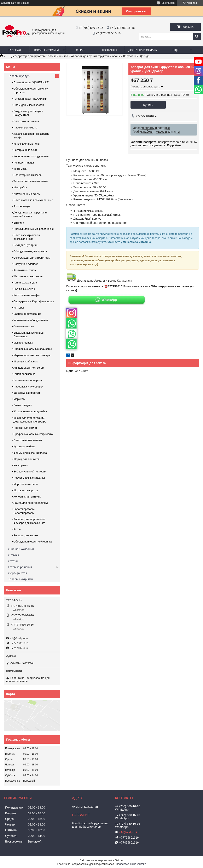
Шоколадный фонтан (27, 393)
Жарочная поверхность (28, 276)
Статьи (13, 561)
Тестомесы (20, 169)
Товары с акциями (21, 579)
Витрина (19, 223)
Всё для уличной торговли (30, 472)
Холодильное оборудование (31, 156)
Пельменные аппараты (28, 380)
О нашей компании (21, 549)
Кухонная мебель (24, 446)
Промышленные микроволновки (34, 229)
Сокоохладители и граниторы (32, 258)
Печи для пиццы (24, 163)
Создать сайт (9, 3)
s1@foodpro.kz (19, 638)
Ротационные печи (25, 150)
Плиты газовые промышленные (33, 200)
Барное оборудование (27, 314)
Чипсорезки (21, 465)
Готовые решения (20, 567)
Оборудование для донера (30, 251)
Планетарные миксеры (28, 175)
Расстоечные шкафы (27, 295)
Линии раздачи (23, 405)
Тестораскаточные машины (31, 181)
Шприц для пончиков (27, 459)
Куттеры (19, 308)
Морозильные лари (26, 484)
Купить (148, 105)
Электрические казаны (28, 440)
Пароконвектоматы (25, 128)
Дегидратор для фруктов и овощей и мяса (40, 56)
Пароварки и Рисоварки (28, 387)
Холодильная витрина (27, 497)
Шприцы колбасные (26, 361)
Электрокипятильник (26, 121)
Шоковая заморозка (26, 490)
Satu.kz (119, 860)
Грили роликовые (24, 374)
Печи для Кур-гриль (26, 245)
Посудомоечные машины (29, 478)
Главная (15, 50)
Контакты (109, 50)
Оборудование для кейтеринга (33, 542)
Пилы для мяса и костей (29, 105)
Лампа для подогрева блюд (31, 503)
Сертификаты (18, 573)
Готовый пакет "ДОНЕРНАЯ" (31, 82)
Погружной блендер (26, 264)
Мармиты (19, 399)
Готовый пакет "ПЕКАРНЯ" (30, 99)
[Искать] (197, 37)
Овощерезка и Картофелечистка (34, 301)
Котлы (17, 529)
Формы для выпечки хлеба (30, 453)
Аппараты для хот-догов (29, 368)
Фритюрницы (22, 206)
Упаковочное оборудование (31, 320)
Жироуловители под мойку (30, 411)
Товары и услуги (46, 50)
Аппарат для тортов (26, 535)
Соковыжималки (24, 326)
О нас (80, 50)
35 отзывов (168, 3)
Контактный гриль (25, 270)
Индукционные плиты (27, 194)
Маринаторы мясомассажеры (32, 355)
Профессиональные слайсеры (33, 349)
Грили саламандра (25, 283)
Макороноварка (23, 343)
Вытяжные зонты (24, 289)
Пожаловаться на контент (131, 864)
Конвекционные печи (27, 144)
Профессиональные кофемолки (33, 434)
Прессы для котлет (25, 428)
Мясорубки (20, 187)
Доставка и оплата (143, 50)
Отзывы (14, 555)
